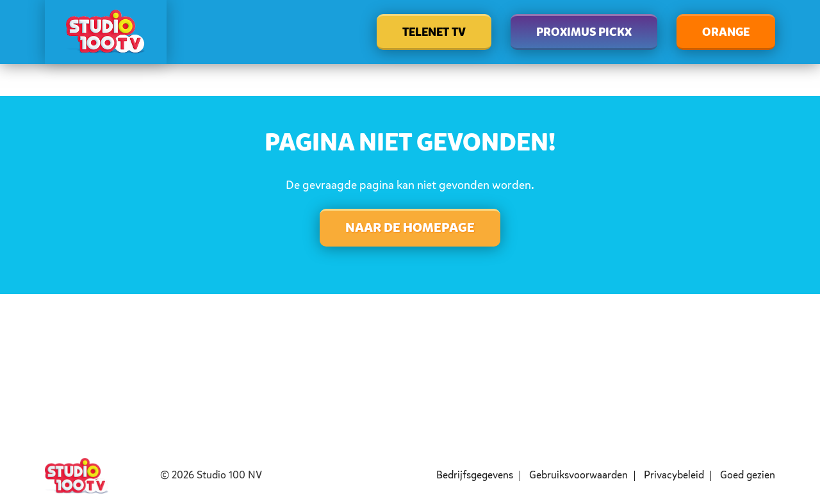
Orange (726, 33)
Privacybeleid (674, 476)
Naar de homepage (410, 228)
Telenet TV (434, 33)
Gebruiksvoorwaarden (578, 476)
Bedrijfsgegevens (475, 476)
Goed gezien (748, 476)
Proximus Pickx (584, 33)
